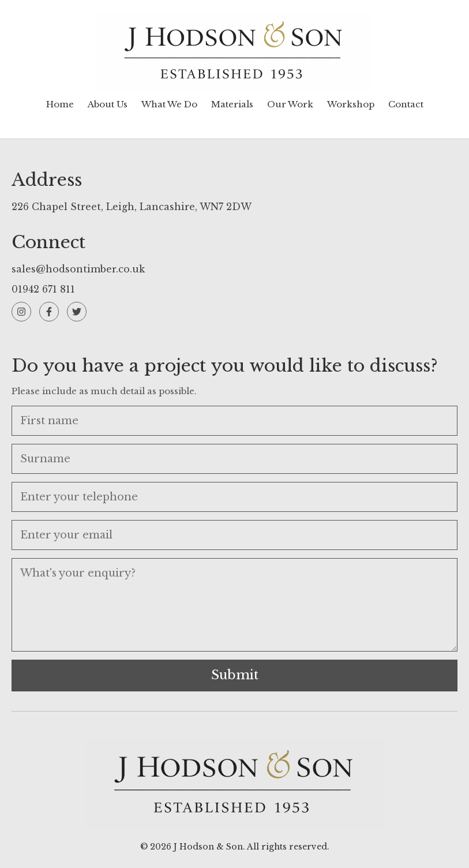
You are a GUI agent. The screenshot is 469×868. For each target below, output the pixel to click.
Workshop (351, 104)
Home (60, 104)
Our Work (290, 104)
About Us (108, 104)
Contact (406, 104)
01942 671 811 (43, 289)
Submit (235, 675)
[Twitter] (77, 312)
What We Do (169, 104)
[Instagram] (21, 312)
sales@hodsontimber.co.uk (78, 269)
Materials (232, 104)
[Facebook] (49, 312)
